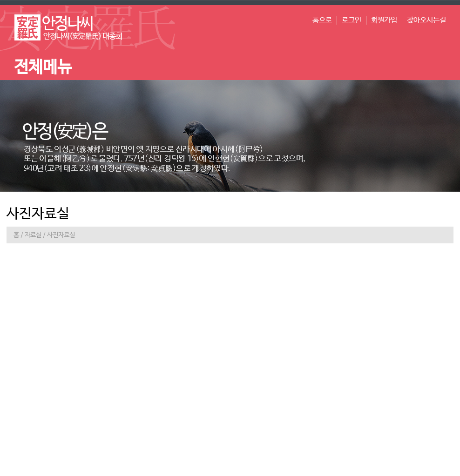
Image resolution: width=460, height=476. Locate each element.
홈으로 (322, 20)
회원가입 (384, 20)
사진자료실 (61, 235)
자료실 (33, 235)
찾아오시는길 (426, 20)
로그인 (352, 20)
